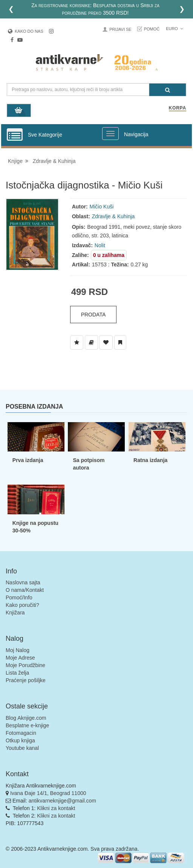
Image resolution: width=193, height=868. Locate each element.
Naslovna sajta (23, 582)
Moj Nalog (18, 650)
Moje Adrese (20, 658)
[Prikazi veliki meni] (110, 134)
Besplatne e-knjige (27, 725)
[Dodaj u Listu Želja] (77, 342)
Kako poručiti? (22, 605)
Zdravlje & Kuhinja (54, 161)
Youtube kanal (22, 748)
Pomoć (152, 29)
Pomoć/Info (19, 597)
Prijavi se (120, 29)
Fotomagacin (21, 733)
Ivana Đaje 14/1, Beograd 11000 (48, 793)
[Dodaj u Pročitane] (120, 342)
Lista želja (17, 673)
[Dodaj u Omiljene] (106, 342)
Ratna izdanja (150, 460)
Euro (174, 29)
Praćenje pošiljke (26, 680)
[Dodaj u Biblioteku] (91, 342)
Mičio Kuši (102, 207)
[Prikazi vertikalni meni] (15, 135)
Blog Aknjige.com (26, 718)
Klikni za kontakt (56, 808)
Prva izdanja (28, 460)
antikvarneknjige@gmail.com (62, 801)
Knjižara (15, 613)
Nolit (100, 245)
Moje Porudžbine (25, 665)
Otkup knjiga (20, 740)
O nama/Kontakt (25, 590)
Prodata (93, 315)
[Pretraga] (168, 90)
